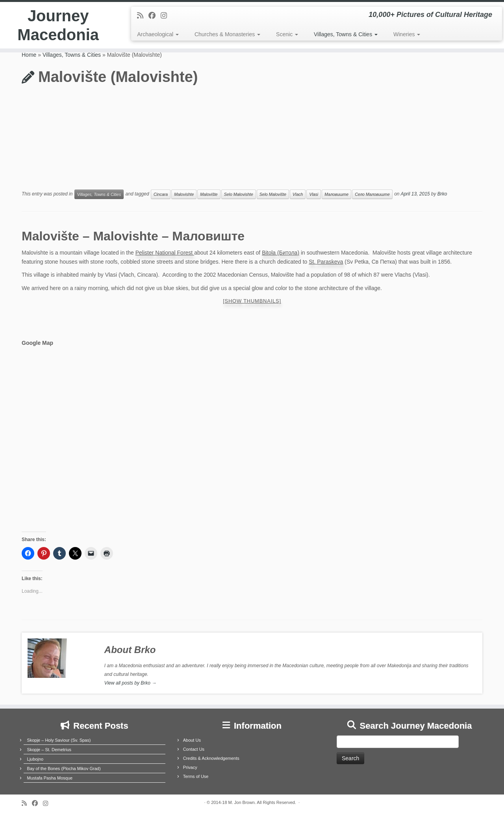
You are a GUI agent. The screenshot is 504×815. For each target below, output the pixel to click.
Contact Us (194, 749)
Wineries (407, 34)
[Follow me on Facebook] (155, 16)
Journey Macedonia (58, 25)
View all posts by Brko (130, 683)
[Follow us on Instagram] (166, 16)
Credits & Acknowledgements (211, 758)
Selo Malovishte (239, 194)
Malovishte (184, 194)
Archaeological (158, 34)
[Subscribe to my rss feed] (143, 16)
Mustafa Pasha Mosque (50, 778)
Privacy (190, 767)
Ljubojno (35, 759)
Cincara (161, 194)
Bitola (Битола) (281, 253)
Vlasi (314, 194)
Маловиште (336, 194)
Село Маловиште (372, 194)
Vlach (298, 194)
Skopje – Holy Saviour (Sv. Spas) (59, 740)
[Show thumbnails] (252, 301)
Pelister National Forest (165, 253)
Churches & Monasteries (227, 34)
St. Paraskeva (326, 262)
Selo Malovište (273, 194)
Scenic (287, 34)
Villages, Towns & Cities (346, 34)
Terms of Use (196, 776)
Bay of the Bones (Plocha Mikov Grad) (64, 768)
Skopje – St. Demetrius (49, 750)
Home (29, 55)
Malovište (209, 194)
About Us (192, 740)
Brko (442, 194)
